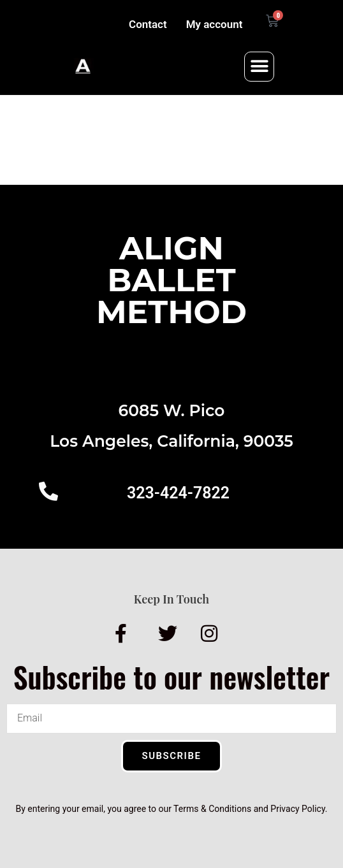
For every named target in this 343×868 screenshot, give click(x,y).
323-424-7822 (178, 493)
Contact (148, 24)
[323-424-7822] (48, 491)
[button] (259, 67)
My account (215, 24)
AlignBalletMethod (171, 280)
